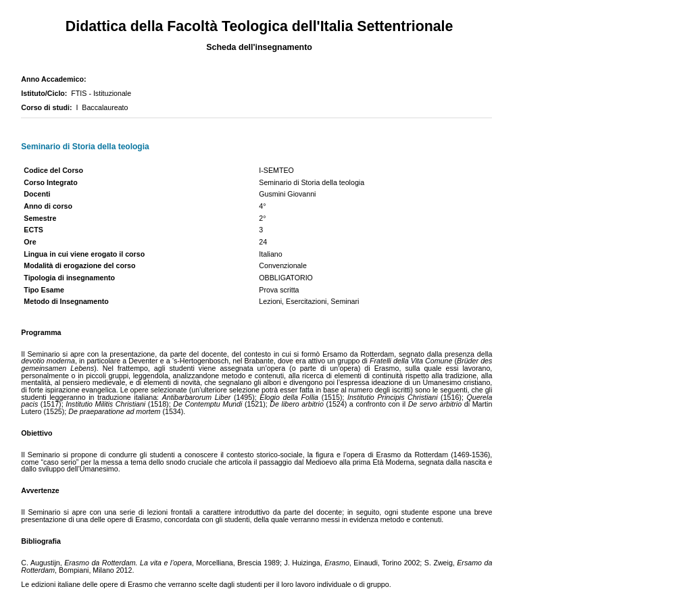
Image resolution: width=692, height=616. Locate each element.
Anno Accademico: (55, 79)
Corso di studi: (48, 107)
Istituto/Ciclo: (46, 93)
